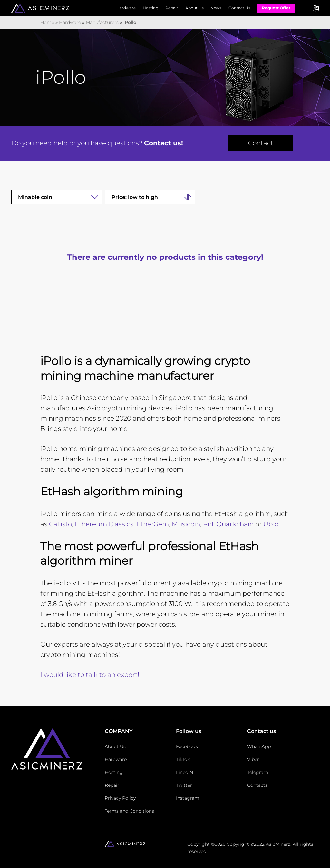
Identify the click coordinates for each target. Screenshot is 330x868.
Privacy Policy (120, 798)
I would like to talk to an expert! (90, 675)
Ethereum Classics (104, 524)
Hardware (126, 8)
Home (47, 22)
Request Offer (276, 8)
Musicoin (186, 524)
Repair (172, 8)
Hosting (150, 8)
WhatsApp (259, 746)
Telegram (258, 772)
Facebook (187, 746)
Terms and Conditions (129, 811)
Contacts (257, 785)
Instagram (188, 798)
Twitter (184, 785)
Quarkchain (235, 524)
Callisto (60, 524)
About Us (194, 8)
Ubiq (271, 524)
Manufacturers (102, 22)
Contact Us (239, 8)
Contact (261, 143)
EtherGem (153, 524)
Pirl (208, 524)
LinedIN (184, 772)
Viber (253, 759)
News (216, 8)
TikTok (183, 759)
